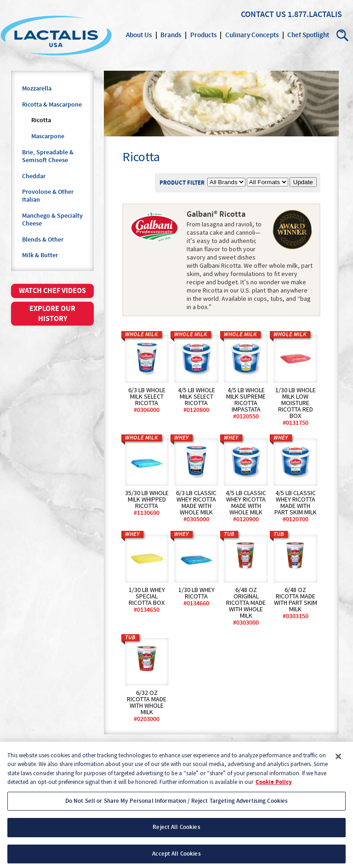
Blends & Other (43, 240)
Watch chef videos (52, 291)
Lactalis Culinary (56, 35)
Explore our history (52, 314)
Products (203, 35)
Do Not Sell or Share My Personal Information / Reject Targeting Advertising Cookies (177, 806)
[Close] (338, 761)
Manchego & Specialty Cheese (52, 220)
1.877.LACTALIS (315, 15)
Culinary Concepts (252, 35)
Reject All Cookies (176, 833)
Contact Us (263, 15)
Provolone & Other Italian (48, 196)
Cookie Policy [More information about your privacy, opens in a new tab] (274, 788)
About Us (139, 35)
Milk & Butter (40, 255)
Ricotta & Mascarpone (52, 105)
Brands (171, 35)
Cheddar (34, 176)
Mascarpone (48, 136)
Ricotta (41, 120)
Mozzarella (37, 89)
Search (343, 35)
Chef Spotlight (308, 35)
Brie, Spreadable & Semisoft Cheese (48, 156)
